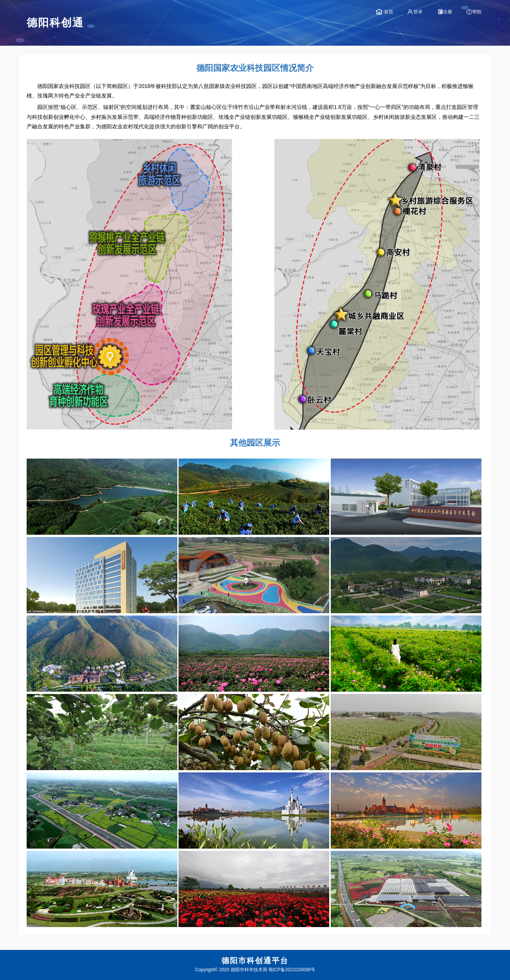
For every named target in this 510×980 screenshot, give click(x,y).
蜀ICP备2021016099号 (292, 970)
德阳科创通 (55, 23)
